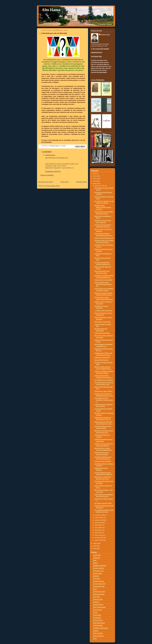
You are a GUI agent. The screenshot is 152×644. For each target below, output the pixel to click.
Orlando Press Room (99, 592)
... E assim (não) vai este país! (103, 311)
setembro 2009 (99, 520)
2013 (95, 174)
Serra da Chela (97, 610)
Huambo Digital (97, 573)
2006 (95, 548)
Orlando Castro (105, 35)
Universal (96, 631)
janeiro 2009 (99, 540)
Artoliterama (96, 558)
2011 (95, 179)
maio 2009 (98, 530)
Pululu (95, 560)
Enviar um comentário (47, 175)
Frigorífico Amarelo (98, 581)
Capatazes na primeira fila (102, 357)
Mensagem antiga (81, 182)
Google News (97, 555)
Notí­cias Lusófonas (98, 568)
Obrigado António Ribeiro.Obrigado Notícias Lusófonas (103, 207)
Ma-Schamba (97, 618)
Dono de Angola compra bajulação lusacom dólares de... (103, 284)
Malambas (96, 576)
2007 (95, 546)
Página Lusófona (98, 633)
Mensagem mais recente (46, 182)
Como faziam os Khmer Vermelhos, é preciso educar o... (104, 400)
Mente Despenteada (99, 623)
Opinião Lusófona (98, 605)
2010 (95, 181)
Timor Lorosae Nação (99, 607)
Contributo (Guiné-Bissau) (100, 628)
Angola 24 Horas (98, 620)
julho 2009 (98, 525)
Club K (95, 639)
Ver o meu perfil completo (101, 49)
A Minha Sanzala (98, 625)
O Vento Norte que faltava (102, 333)
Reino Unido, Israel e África (103, 322)
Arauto (95, 589)
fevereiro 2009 (99, 538)
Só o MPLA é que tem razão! (103, 503)
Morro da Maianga (98, 636)
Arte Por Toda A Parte (99, 584)
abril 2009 (98, 533)
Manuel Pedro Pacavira (101, 360)
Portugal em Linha (98, 571)
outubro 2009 (99, 518)
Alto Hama (51, 10)
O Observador (97, 615)
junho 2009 (98, 528)
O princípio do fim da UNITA (103, 461)
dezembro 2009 (100, 186)
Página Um (96, 602)
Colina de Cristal (98, 599)
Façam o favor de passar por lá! (104, 238)
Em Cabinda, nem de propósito (104, 380)
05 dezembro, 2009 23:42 (53, 171)
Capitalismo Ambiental (99, 566)
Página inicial (64, 182)
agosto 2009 (99, 523)
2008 (95, 543)
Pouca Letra (96, 597)
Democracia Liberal (99, 594)
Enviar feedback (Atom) (53, 186)
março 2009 (98, 535)
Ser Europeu (97, 579)
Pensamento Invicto (99, 586)
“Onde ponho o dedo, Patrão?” (103, 391)
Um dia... (95, 612)
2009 (95, 184)
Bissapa (95, 563)
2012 (95, 176)
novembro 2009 (100, 515)
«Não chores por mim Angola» (103, 280)
